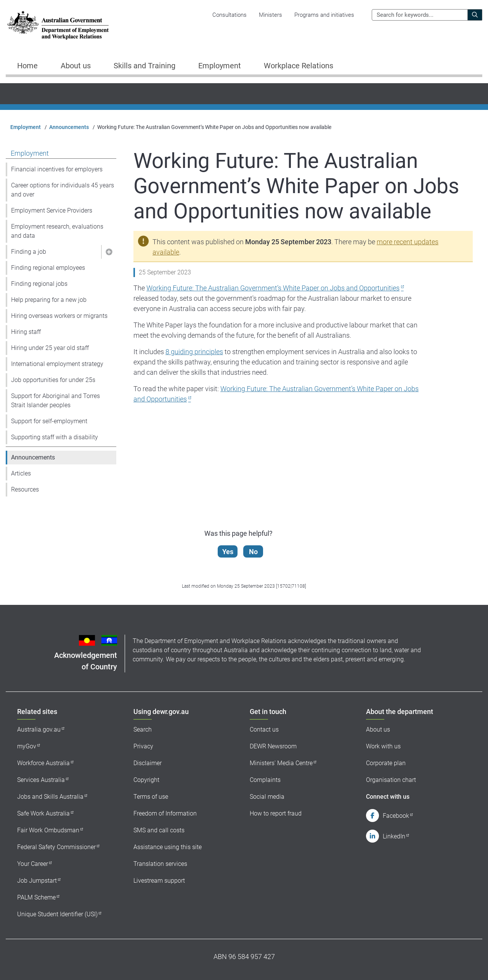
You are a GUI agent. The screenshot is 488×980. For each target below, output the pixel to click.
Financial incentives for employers (57, 169)
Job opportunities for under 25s (53, 380)
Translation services (160, 864)
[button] (109, 252)
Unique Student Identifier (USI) (57, 914)
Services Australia (41, 780)
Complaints (265, 780)
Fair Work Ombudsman (48, 830)
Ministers (270, 15)
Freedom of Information (165, 813)
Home (27, 66)
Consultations (230, 15)
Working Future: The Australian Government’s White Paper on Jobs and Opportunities (273, 288)
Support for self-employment (49, 421)
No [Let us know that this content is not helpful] (254, 552)
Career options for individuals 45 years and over (63, 190)
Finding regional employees (48, 268)
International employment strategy (57, 364)
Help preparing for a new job (49, 300)
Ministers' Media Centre (281, 763)
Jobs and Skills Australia (50, 797)
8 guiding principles (194, 352)
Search (143, 729)
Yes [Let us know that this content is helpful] (228, 552)
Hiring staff (26, 332)
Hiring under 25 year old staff (50, 348)
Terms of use (151, 797)
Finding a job (29, 252)
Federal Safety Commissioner (56, 847)
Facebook (396, 816)
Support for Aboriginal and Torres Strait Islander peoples (55, 401)
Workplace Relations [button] (299, 66)
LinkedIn (394, 836)
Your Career (33, 864)
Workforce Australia (43, 763)
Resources (25, 489)
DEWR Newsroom (273, 746)
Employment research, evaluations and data (57, 231)
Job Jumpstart (37, 881)
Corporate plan (386, 763)
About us (378, 729)
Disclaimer (148, 763)
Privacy (143, 746)
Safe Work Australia (43, 813)
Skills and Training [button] (144, 66)
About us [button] (76, 66)
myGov (27, 746)
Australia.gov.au (39, 729)
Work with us (383, 746)
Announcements (69, 127)
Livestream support (159, 881)
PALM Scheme (36, 897)
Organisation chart (391, 780)
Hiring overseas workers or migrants (59, 316)
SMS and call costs (159, 830)
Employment (26, 127)
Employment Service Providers (52, 210)
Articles (21, 473)
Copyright (146, 780)
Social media (267, 797)
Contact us (264, 729)
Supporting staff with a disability (55, 437)
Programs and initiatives (324, 15)
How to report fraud (276, 813)
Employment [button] (220, 66)
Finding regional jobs (39, 284)
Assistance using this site (168, 847)
